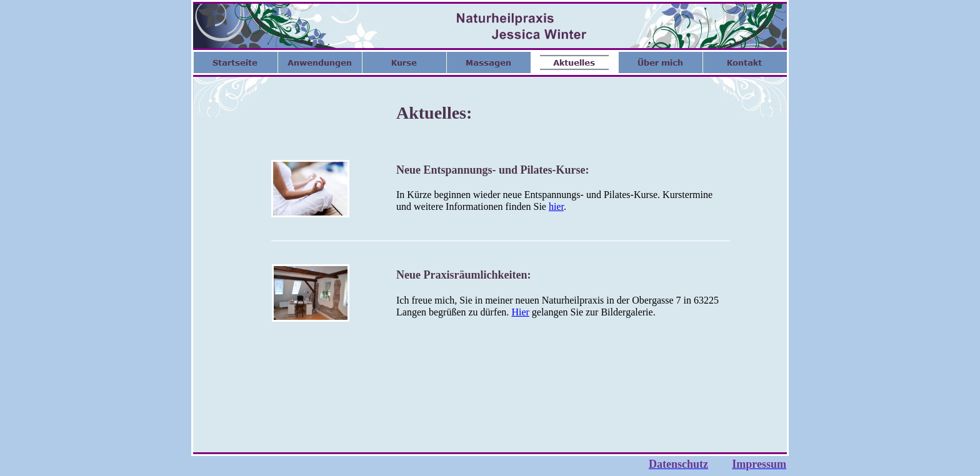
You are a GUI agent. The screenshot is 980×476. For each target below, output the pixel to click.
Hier (520, 312)
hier (556, 206)
